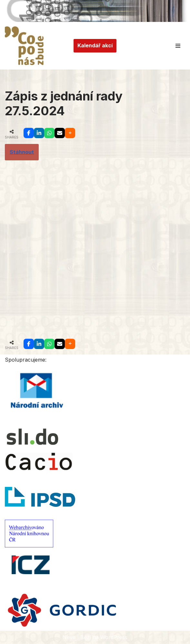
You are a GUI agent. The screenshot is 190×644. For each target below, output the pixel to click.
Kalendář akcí (95, 45)
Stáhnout (22, 152)
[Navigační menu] (178, 46)
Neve (69, 637)
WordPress (114, 637)
